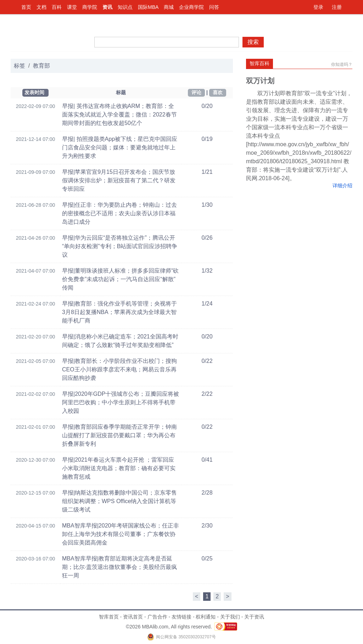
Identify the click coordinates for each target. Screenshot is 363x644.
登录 (318, 7)
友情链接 (181, 617)
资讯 (107, 7)
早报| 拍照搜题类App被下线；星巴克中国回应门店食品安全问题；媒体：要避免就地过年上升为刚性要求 (120, 147)
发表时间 (34, 92)
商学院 (90, 7)
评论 (196, 92)
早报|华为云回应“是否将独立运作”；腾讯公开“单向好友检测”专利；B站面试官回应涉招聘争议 (120, 246)
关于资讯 (254, 617)
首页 (26, 7)
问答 (214, 7)
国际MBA (148, 7)
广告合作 (157, 617)
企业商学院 (191, 7)
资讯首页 (133, 617)
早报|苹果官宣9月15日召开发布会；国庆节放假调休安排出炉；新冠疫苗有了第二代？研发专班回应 (119, 180)
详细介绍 (342, 186)
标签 (19, 66)
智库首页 (109, 617)
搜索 (253, 42)
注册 (337, 7)
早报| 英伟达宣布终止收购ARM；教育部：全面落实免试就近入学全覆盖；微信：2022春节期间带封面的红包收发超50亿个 (119, 115)
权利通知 (206, 617)
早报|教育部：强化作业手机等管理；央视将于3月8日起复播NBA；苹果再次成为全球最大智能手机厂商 (119, 312)
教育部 (41, 66)
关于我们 (230, 617)
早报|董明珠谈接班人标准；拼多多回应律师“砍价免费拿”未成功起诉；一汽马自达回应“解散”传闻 (120, 279)
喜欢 (218, 92)
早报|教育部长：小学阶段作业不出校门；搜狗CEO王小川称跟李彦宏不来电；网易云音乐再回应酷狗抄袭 (119, 369)
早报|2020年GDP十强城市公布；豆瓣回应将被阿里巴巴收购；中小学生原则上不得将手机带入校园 (121, 402)
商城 (169, 7)
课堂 (72, 7)
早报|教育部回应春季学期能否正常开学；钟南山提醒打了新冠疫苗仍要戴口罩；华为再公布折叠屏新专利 (119, 435)
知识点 (125, 7)
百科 (57, 7)
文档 (41, 7)
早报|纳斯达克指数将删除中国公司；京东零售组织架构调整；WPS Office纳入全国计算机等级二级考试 (119, 501)
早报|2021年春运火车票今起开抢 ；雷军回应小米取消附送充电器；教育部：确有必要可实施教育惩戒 (119, 468)
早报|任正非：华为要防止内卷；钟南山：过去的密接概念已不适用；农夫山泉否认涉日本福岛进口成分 (119, 213)
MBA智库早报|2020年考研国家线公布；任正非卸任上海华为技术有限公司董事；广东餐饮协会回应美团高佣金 (121, 534)
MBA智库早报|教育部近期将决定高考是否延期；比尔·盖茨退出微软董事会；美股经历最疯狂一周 (119, 567)
